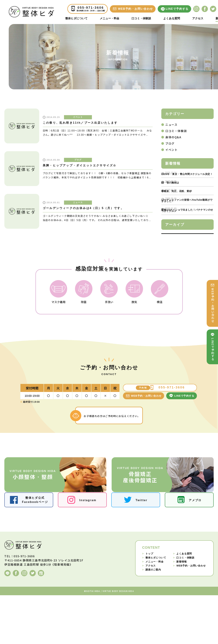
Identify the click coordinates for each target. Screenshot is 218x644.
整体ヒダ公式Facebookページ (35, 548)
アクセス (198, 18)
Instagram (88, 549)
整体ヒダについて (76, 18)
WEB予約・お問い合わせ (135, 9)
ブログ (78, 160)
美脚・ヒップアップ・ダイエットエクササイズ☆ (80, 165)
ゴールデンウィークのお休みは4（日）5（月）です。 (83, 208)
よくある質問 (172, 18)
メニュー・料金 (110, 18)
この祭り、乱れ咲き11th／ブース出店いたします (80, 123)
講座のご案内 (152, 618)
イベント (78, 117)
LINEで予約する (177, 9)
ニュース (78, 202)
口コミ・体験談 (141, 18)
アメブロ (195, 549)
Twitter (141, 549)
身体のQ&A (173, 137)
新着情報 (180, 610)
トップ (148, 602)
